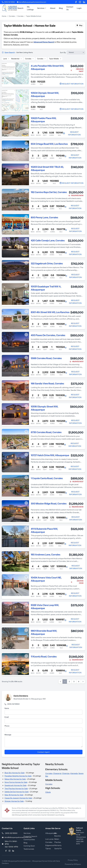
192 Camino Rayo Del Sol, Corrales (49, 192)
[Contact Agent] (71, 84)
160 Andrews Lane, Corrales (46, 555)
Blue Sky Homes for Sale (14, 773)
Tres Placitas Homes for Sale (16, 788)
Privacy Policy (73, 860)
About (53, 8)
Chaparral (57, 773)
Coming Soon (29, 846)
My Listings (30, 8)
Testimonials (29, 849)
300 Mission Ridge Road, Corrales (49, 504)
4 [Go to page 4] (79, 682)
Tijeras (48, 848)
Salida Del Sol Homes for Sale (17, 792)
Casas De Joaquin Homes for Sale (18, 798)
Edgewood (50, 845)
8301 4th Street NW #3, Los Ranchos (50, 312)
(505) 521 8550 (12, 704)
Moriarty (58, 845)
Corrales (12, 16)
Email (7, 717)
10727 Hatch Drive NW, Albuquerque (50, 455)
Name (7, 708)
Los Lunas (49, 839)
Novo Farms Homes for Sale (16, 782)
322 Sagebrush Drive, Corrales (47, 264)
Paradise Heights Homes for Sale (18, 776)
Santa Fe (58, 848)
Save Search (17, 52)
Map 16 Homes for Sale (14, 795)
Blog (61, 8)
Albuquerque (51, 833)
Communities (29, 839)
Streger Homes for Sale (14, 801)
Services (42, 8)
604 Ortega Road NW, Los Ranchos (49, 144)
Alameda (74, 773)
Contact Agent (43, 752)
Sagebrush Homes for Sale (15, 785)
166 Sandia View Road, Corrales (47, 384)
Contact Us (70, 8)
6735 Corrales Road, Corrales (46, 432)
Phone (7, 726)
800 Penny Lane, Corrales (44, 218)
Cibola (48, 792)
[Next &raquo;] (83, 682)
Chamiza (66, 773)
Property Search (30, 836)
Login (79, 8)
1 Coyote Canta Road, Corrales (47, 478)
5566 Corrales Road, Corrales (46, 358)
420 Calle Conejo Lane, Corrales (48, 241)
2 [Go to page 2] (69, 682)
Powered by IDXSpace (73, 864)
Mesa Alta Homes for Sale (15, 779)
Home (4, 16)
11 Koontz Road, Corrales (44, 657)
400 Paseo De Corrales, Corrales (48, 335)
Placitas (58, 842)
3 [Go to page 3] (74, 682)
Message (8, 735)
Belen (57, 839)
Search (20, 8)
